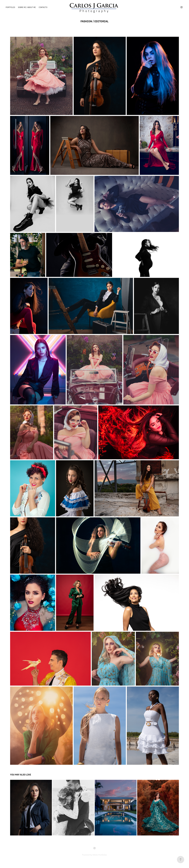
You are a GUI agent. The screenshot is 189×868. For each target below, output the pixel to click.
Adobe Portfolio (100, 855)
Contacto (43, 7)
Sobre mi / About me (27, 7)
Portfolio (10, 7)
